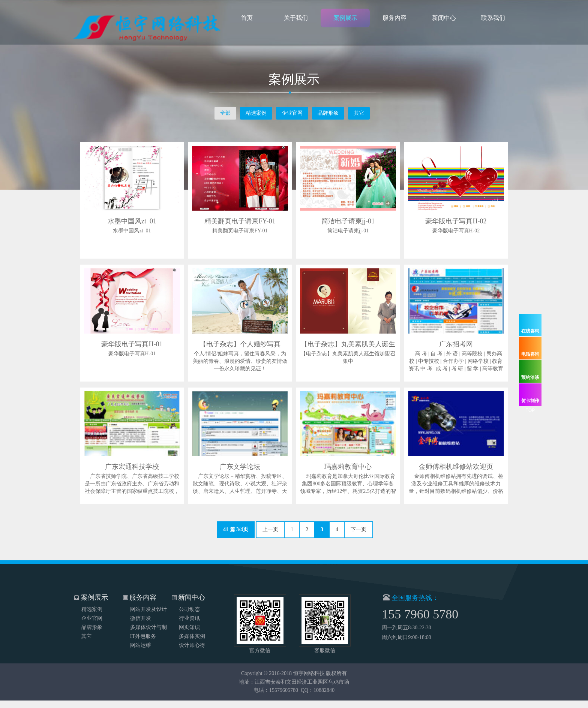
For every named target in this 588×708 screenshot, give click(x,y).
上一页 (270, 529)
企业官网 (292, 113)
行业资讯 (189, 610)
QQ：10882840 (318, 699)
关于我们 (296, 20)
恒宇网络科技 (309, 682)
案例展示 (345, 20)
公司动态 (189, 601)
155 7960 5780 (429, 614)
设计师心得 (192, 637)
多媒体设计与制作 (148, 620)
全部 (225, 113)
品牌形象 (328, 113)
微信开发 (141, 610)
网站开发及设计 (148, 601)
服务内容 (394, 20)
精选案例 (256, 113)
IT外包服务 (143, 628)
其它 (359, 113)
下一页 (358, 529)
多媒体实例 (192, 628)
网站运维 (141, 637)
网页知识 (189, 619)
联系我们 (493, 20)
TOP (530, 410)
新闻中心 (444, 20)
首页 (247, 20)
